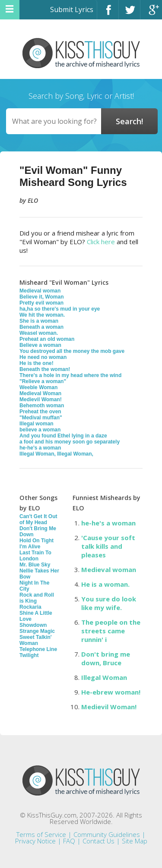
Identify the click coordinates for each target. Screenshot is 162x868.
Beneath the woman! (45, 369)
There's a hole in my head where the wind (70, 375)
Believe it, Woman (41, 297)
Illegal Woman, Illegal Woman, (56, 454)
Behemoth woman (42, 406)
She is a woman (39, 321)
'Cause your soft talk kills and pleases (108, 546)
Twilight (29, 655)
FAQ (69, 841)
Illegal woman (37, 424)
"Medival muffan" (41, 418)
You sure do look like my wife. (109, 603)
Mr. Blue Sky (35, 565)
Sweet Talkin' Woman (36, 640)
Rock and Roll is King (37, 598)
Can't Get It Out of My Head (38, 519)
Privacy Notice (35, 841)
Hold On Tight (37, 541)
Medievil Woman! (41, 399)
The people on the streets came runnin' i (111, 631)
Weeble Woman (38, 387)
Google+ (151, 14)
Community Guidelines (107, 834)
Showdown (33, 625)
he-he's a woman (40, 448)
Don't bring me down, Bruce (106, 658)
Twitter (129, 14)
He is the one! (37, 363)
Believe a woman (40, 345)
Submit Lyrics (72, 9)
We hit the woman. (42, 315)
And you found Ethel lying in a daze (63, 436)
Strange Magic (37, 631)
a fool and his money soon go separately (70, 442)
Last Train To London (35, 556)
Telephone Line (38, 649)
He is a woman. (105, 584)
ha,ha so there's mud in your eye (60, 309)
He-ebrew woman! (111, 692)
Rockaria (30, 607)
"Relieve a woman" (43, 381)
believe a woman (40, 430)
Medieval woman (40, 291)
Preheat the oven (40, 412)
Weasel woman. (39, 333)
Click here (101, 242)
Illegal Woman (104, 677)
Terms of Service (41, 834)
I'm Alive (30, 547)
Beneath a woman (41, 327)
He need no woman (43, 357)
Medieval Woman (40, 393)
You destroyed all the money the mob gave (72, 351)
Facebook (108, 14)
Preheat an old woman (47, 339)
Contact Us (98, 841)
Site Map (135, 841)
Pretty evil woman (41, 303)
